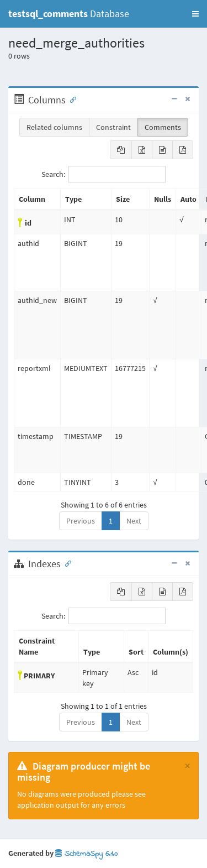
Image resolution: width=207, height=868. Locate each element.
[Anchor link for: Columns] (71, 99)
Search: (104, 174)
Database (69, 14)
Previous (81, 521)
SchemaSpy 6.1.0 (86, 854)
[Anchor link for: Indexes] (66, 563)
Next (134, 521)
